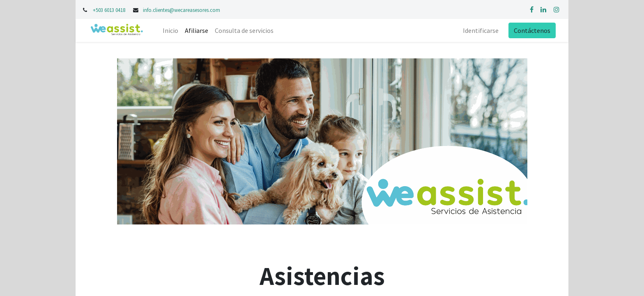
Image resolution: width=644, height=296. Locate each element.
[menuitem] (170, 30)
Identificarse (481, 30)
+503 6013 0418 (110, 10)
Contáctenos (532, 30)
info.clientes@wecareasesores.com (182, 10)
